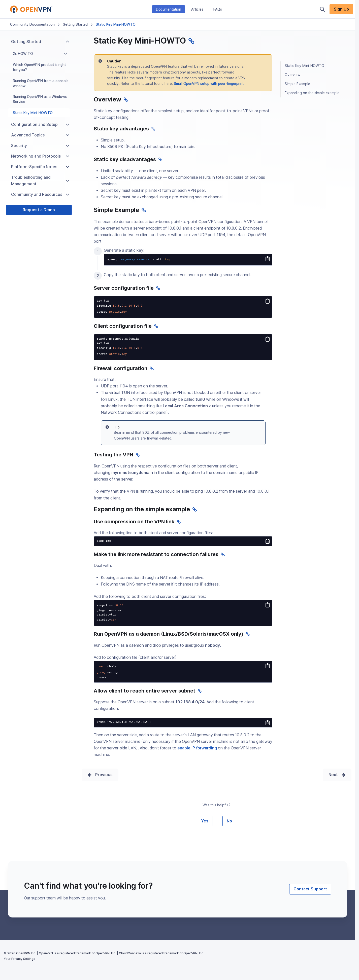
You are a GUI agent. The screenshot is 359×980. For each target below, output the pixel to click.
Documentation (169, 9)
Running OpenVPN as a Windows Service (40, 99)
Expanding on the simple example (312, 93)
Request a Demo (39, 210)
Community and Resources (40, 194)
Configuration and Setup (40, 124)
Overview (292, 75)
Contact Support (310, 889)
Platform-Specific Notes (40, 167)
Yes (205, 821)
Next (333, 775)
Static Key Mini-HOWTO (33, 113)
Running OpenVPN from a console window (41, 83)
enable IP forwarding (197, 748)
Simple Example (297, 84)
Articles (197, 9)
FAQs (218, 9)
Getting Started (75, 24)
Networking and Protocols (40, 156)
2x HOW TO (40, 54)
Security (40, 146)
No (229, 821)
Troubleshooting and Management (40, 181)
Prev (100, 775)
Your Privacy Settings (20, 959)
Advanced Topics (40, 135)
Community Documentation (32, 24)
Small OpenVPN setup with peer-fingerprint (209, 84)
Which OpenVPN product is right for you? (39, 67)
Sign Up (341, 9)
